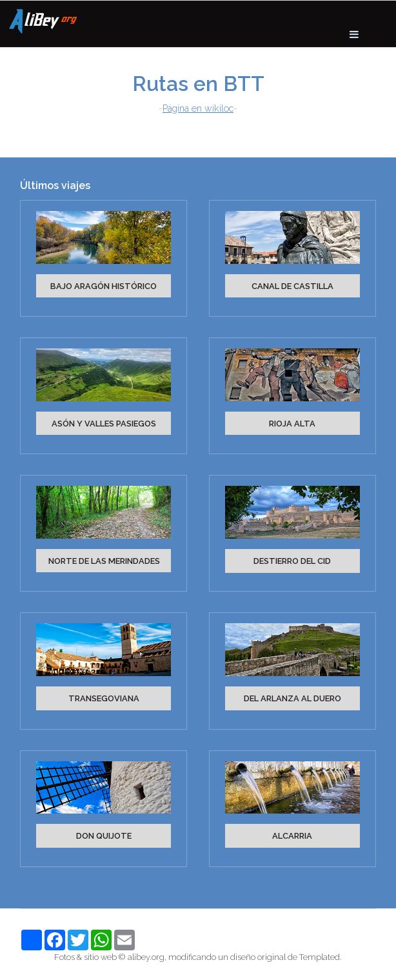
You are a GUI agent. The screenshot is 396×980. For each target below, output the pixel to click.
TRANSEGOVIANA (104, 698)
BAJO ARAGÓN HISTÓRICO (104, 286)
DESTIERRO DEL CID (292, 561)
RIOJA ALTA (292, 424)
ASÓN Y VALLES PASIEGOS (104, 424)
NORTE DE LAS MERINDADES (104, 561)
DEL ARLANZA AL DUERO (292, 698)
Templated (320, 957)
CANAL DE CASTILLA (292, 286)
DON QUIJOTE (104, 836)
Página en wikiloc (198, 108)
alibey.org (146, 957)
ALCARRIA (292, 836)
